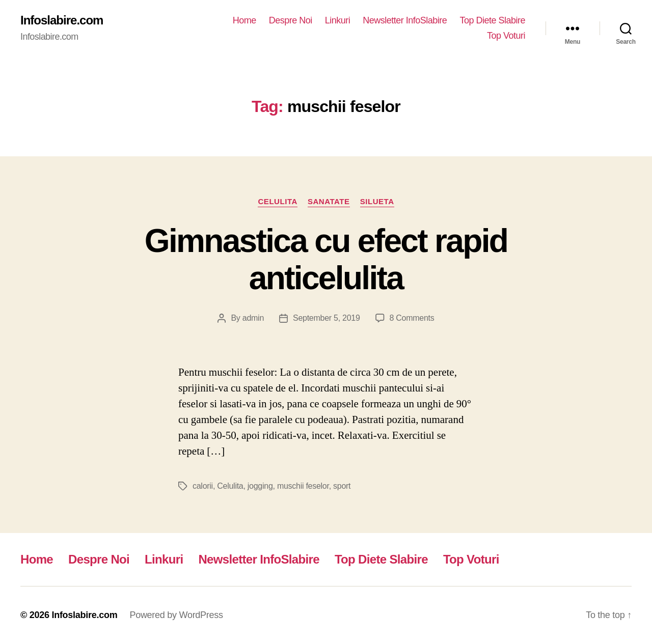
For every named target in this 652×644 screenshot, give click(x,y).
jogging (260, 486)
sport (342, 486)
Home (244, 20)
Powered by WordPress (176, 615)
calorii (203, 486)
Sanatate (329, 201)
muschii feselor (303, 486)
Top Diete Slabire (492, 20)
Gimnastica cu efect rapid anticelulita (326, 259)
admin (253, 318)
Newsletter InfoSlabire (405, 20)
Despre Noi (291, 20)
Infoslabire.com (62, 20)
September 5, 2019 (327, 318)
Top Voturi (506, 36)
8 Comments (412, 318)
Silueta (377, 201)
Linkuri (338, 20)
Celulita (277, 201)
